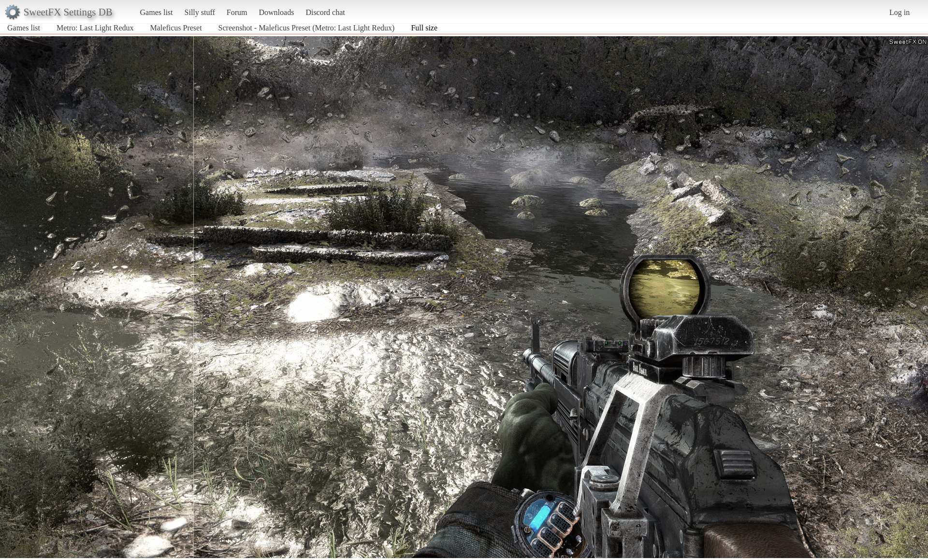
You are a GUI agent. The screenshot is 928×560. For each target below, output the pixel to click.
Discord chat (325, 12)
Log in (899, 12)
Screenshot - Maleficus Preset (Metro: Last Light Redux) (307, 28)
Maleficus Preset (176, 28)
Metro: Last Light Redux (95, 28)
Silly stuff (200, 12)
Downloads (276, 12)
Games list (157, 12)
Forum (237, 12)
